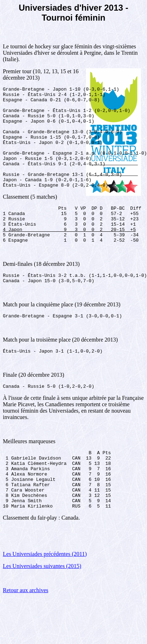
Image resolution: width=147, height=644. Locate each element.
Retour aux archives (26, 635)
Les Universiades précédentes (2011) (45, 599)
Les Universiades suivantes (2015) (42, 611)
